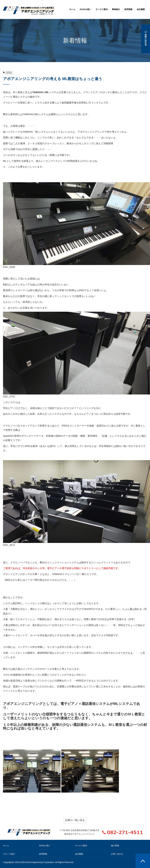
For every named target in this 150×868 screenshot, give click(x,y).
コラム (9, 73)
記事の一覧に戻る (75, 820)
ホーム (72, 9)
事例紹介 (116, 9)
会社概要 (141, 9)
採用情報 (128, 9)
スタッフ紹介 (9, 854)
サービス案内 (102, 9)
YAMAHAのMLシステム (35, 114)
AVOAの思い (85, 9)
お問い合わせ (117, 854)
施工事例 (115, 846)
